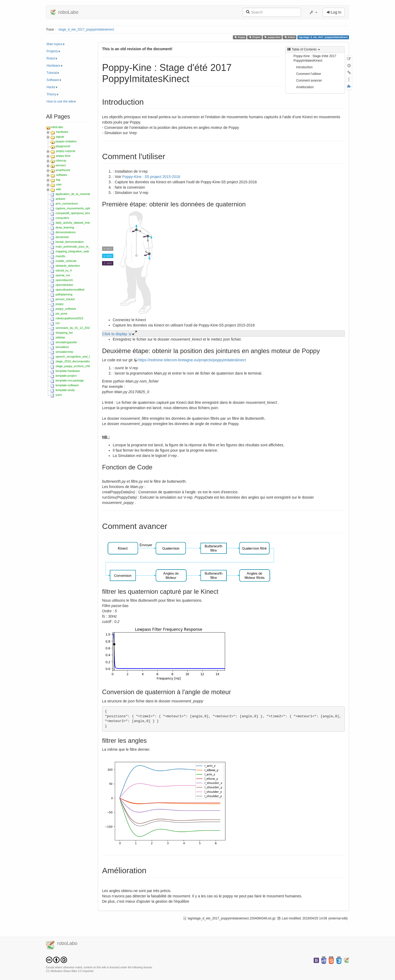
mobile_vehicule (66, 261)
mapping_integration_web (72, 251)
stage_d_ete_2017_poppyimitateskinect (86, 29)
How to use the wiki (60, 101)
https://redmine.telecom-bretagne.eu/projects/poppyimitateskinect (192, 360)
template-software (67, 385)
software (62, 175)
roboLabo (57, 127)
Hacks (51, 87)
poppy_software (66, 309)
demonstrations (66, 232)
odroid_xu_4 (64, 270)
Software (53, 80)
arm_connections (67, 203)
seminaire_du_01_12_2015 (73, 328)
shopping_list (64, 333)
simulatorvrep (64, 352)
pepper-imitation (66, 141)
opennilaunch (64, 280)
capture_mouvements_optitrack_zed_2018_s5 (86, 208)
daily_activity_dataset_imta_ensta (77, 223)
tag (58, 180)
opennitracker (64, 285)
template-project (66, 376)
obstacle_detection (68, 266)
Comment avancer (309, 80)
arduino (60, 199)
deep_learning (65, 227)
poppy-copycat (66, 151)
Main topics (54, 44)
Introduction (304, 67)
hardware (62, 132)
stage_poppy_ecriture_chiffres (75, 366)
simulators (62, 347)
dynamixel (62, 237)
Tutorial (52, 73)
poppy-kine (272, 37)
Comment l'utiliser (309, 74)
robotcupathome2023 (69, 318)
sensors (61, 165)
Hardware (53, 66)
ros (58, 323)
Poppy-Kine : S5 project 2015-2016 (151, 177)
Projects (52, 51)
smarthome (63, 170)
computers (62, 218)
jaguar (60, 137)
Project (255, 37)
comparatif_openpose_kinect (74, 213)
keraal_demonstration (70, 242)
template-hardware (68, 371)
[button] (313, 12)
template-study (65, 390)
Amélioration (305, 87)
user (59, 184)
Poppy (240, 37)
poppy (60, 304)
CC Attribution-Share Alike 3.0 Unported (70, 971)
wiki (58, 189)
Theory (51, 94)
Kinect (290, 37)
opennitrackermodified (70, 290)
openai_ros (63, 275)
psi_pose (61, 313)
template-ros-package (70, 380)
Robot (51, 58)
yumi (59, 395)
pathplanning (64, 294)
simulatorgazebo (66, 342)
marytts (60, 256)
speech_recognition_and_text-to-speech (82, 357)
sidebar (60, 337)
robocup (61, 160)
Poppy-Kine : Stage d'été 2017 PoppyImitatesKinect (315, 58)
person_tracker (65, 299)
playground (63, 146)
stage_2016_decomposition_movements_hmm (86, 361)
